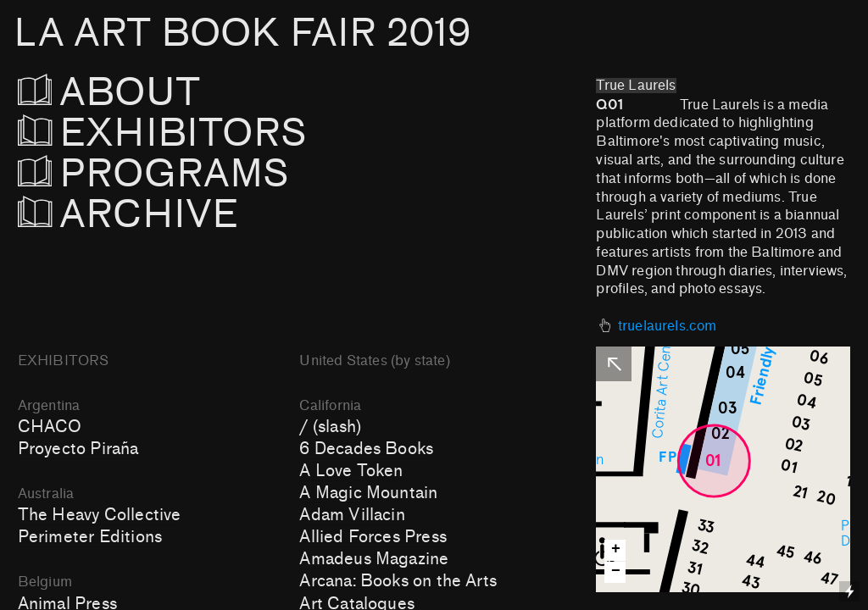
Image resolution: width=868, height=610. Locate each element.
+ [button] (616, 549)
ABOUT (133, 93)
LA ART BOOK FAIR (242, 33)
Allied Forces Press (373, 537)
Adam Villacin (352, 515)
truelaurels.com (668, 326)
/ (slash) (330, 427)
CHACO (50, 427)
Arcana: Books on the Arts (398, 581)
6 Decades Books (366, 449)
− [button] (616, 571)
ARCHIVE (128, 215)
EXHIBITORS (208, 133)
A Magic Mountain (368, 493)
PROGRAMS (154, 174)
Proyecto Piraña (78, 449)
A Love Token (351, 471)
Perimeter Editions (90, 537)
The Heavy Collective (100, 515)
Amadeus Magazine (374, 559)
